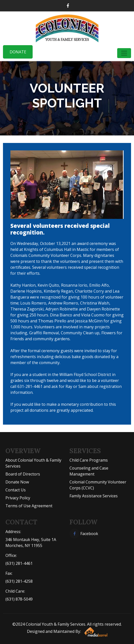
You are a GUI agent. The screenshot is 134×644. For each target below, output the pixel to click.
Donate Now (17, 482)
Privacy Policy (18, 498)
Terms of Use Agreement (29, 506)
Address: (13, 532)
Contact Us (16, 490)
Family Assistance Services (94, 496)
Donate (18, 52)
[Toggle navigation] (124, 53)
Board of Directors (23, 474)
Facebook (84, 534)
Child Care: (15, 591)
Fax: (9, 573)
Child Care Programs (89, 460)
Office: (11, 555)
